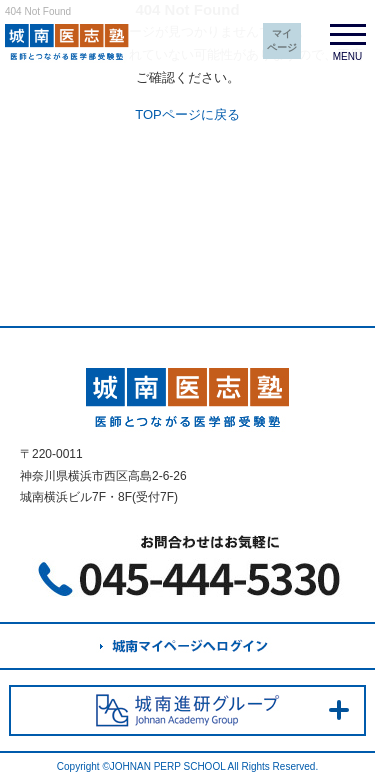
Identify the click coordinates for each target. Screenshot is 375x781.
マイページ (282, 40)
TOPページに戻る (187, 114)
